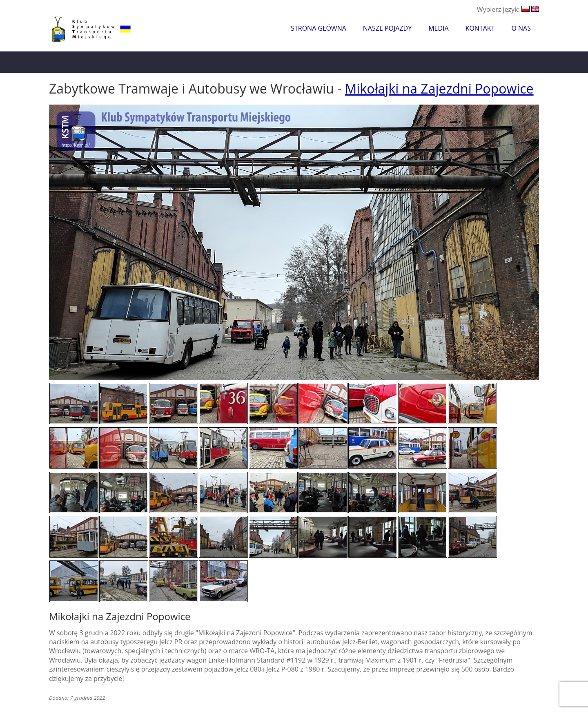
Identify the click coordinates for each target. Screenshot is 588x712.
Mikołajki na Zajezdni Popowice (439, 88)
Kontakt (480, 28)
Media (438, 28)
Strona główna (318, 28)
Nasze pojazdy (387, 28)
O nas (521, 28)
